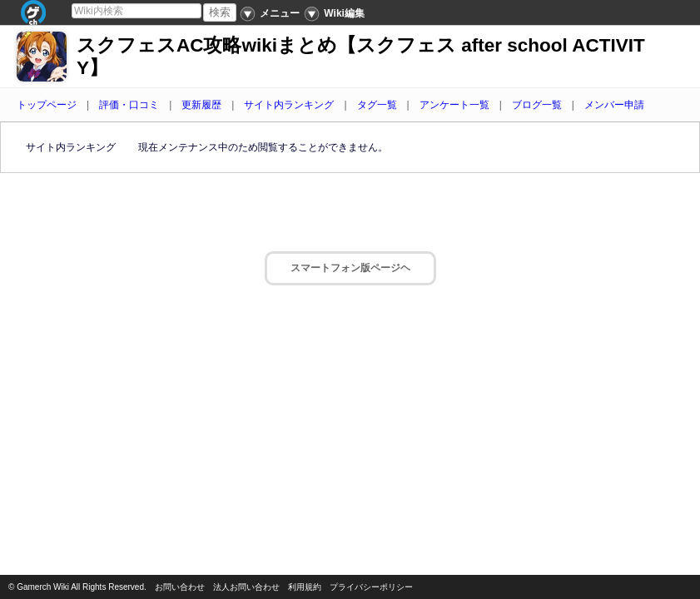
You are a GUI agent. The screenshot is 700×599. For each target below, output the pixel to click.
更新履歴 (201, 105)
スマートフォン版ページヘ (350, 268)
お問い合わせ (180, 587)
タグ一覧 (377, 105)
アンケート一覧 (454, 105)
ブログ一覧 (537, 105)
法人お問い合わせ (246, 587)
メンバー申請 (614, 105)
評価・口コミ (129, 105)
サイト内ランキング (289, 105)
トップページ (47, 105)
